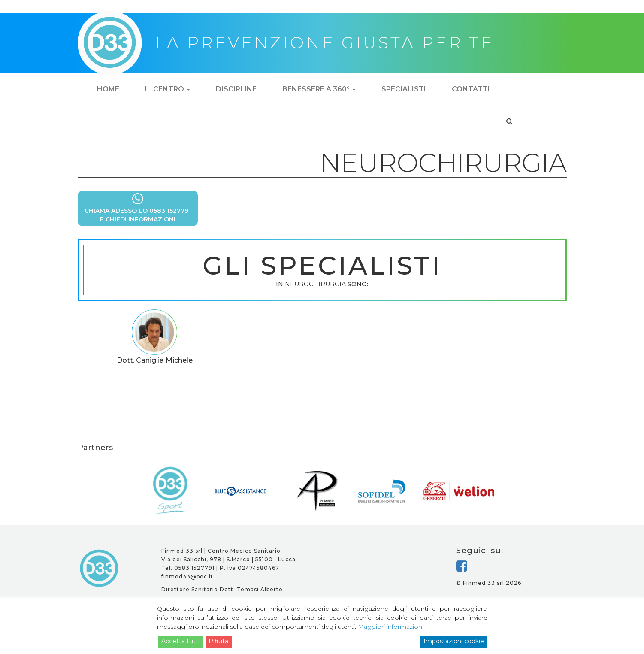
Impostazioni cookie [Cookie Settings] (454, 641)
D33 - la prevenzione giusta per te (99, 568)
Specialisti (404, 89)
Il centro (168, 89)
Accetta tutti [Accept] (180, 641)
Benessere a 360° (319, 89)
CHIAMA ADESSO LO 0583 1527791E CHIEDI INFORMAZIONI (138, 208)
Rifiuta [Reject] (218, 641)
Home (108, 89)
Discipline (236, 89)
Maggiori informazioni (391, 627)
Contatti (471, 89)
